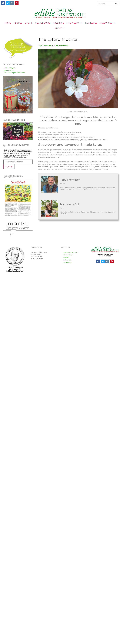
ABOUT (60, 28)
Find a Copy (68, 255)
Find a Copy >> (9, 68)
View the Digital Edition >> (14, 73)
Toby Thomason (45, 45)
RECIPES (18, 23)
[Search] (116, 4)
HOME (8, 23)
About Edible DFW (70, 252)
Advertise (67, 262)
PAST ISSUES (91, 23)
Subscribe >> (9, 70)
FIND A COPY (74, 23)
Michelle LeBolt (62, 45)
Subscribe (67, 260)
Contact (66, 257)
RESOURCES (108, 23)
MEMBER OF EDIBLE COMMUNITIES (105, 255)
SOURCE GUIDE (43, 23)
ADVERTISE (58, 23)
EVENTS (29, 23)
